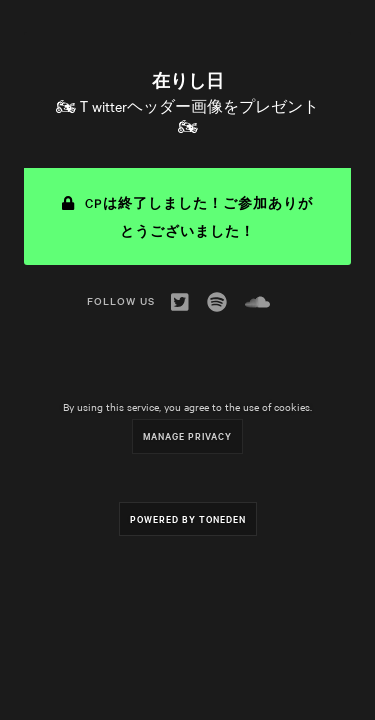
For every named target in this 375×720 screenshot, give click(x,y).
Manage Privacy (187, 435)
